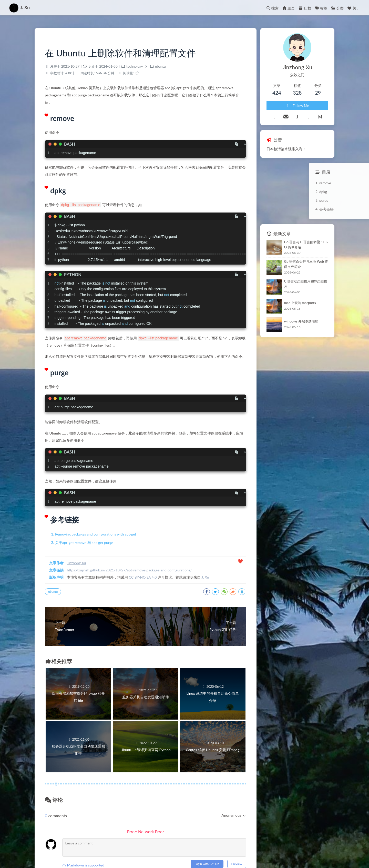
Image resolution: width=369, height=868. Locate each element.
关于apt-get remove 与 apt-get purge (84, 543)
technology (135, 66)
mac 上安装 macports (300, 303)
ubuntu (160, 66)
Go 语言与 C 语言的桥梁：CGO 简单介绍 (306, 245)
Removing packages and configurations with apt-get (96, 534)
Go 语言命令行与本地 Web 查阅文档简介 (306, 264)
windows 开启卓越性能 (301, 321)
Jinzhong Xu (76, 563)
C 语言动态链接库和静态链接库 (306, 284)
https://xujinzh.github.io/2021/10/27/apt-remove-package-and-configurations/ (129, 570)
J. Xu (205, 577)
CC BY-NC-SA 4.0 (143, 577)
